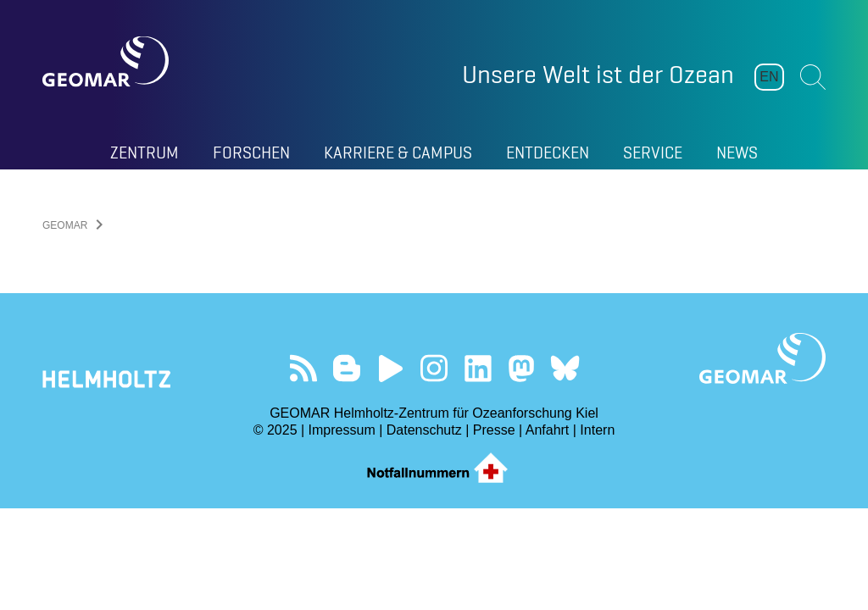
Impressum (342, 430)
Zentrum (145, 152)
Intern (597, 430)
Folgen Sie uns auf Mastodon (521, 368)
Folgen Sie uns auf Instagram (434, 368)
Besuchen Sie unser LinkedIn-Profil (478, 368)
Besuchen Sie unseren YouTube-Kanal (390, 368)
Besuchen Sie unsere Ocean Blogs (347, 368)
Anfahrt (548, 430)
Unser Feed (303, 368)
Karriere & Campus (398, 152)
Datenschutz (424, 430)
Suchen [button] (813, 77)
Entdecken (548, 152)
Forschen (251, 152)
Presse (494, 430)
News (737, 152)
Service (653, 152)
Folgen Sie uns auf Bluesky (565, 368)
